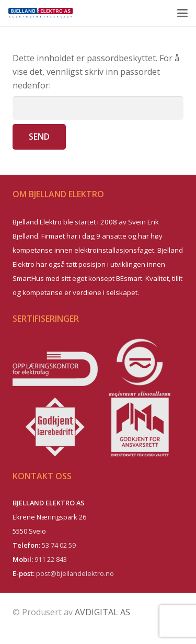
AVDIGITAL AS (102, 612)
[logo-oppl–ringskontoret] (55, 368)
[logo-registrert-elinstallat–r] (141, 368)
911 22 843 (51, 559)
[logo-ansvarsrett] (141, 427)
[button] (182, 13)
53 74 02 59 (59, 545)
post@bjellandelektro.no (75, 573)
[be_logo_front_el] (41, 13)
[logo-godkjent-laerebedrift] (55, 427)
